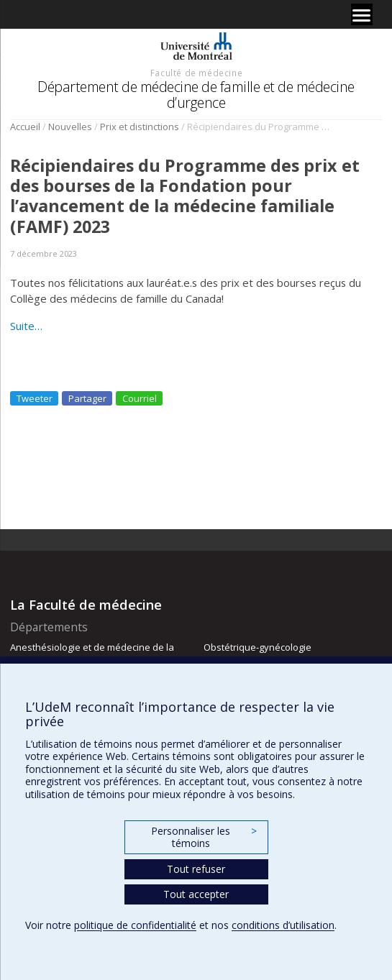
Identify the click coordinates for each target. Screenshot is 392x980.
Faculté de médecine (196, 73)
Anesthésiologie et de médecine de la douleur (92, 654)
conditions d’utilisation (283, 925)
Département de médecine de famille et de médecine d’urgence (196, 95)
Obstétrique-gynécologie (257, 647)
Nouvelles (70, 127)
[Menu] (362, 14)
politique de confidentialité (135, 925)
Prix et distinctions (140, 127)
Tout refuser (196, 869)
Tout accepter (196, 894)
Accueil (25, 127)
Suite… (26, 326)
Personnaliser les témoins (204, 837)
